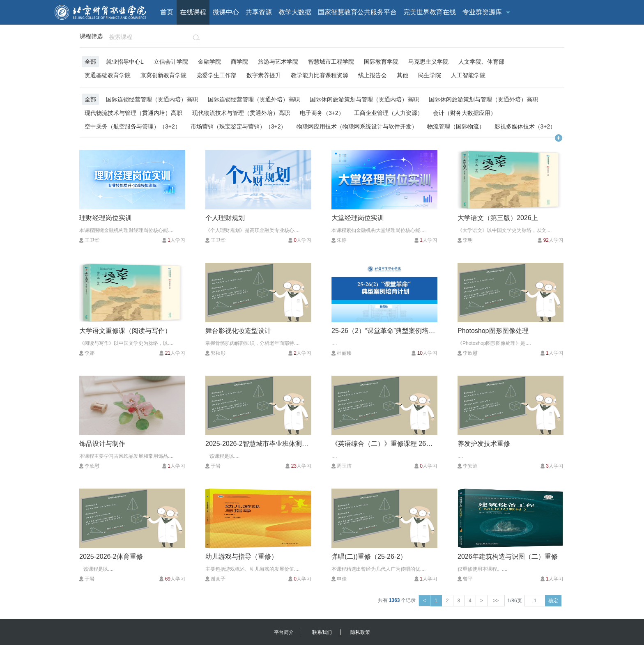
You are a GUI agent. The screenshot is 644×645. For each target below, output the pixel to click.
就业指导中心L (125, 61)
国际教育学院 (381, 61)
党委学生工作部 (216, 75)
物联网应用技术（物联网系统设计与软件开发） (357, 126)
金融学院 (209, 61)
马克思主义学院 (428, 61)
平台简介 (284, 632)
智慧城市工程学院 (331, 61)
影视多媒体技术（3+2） (525, 126)
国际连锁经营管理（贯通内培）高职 (152, 99)
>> (496, 601)
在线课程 (193, 12)
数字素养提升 (264, 75)
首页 (167, 12)
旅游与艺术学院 (278, 61)
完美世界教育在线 (430, 12)
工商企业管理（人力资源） (389, 113)
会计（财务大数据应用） (465, 113)
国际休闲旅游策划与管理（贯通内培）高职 (364, 99)
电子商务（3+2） (322, 113)
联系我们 (322, 632)
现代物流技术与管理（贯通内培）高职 (133, 113)
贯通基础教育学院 (108, 75)
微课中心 (226, 12)
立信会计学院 (171, 61)
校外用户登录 (513, 37)
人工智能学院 (468, 75)
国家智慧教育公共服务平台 (357, 12)
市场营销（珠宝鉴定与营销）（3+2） (239, 126)
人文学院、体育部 (481, 61)
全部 (90, 61)
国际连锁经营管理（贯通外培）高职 (254, 99)
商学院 (239, 61)
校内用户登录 (553, 37)
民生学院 (430, 75)
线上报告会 (373, 75)
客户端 (481, 37)
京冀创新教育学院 (163, 75)
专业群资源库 (482, 12)
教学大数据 (295, 12)
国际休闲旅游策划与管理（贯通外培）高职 (483, 99)
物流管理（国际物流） (456, 126)
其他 (402, 75)
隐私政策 (360, 632)
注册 (582, 37)
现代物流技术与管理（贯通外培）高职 (241, 113)
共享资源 (259, 12)
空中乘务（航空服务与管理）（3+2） (133, 126)
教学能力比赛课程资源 (320, 75)
